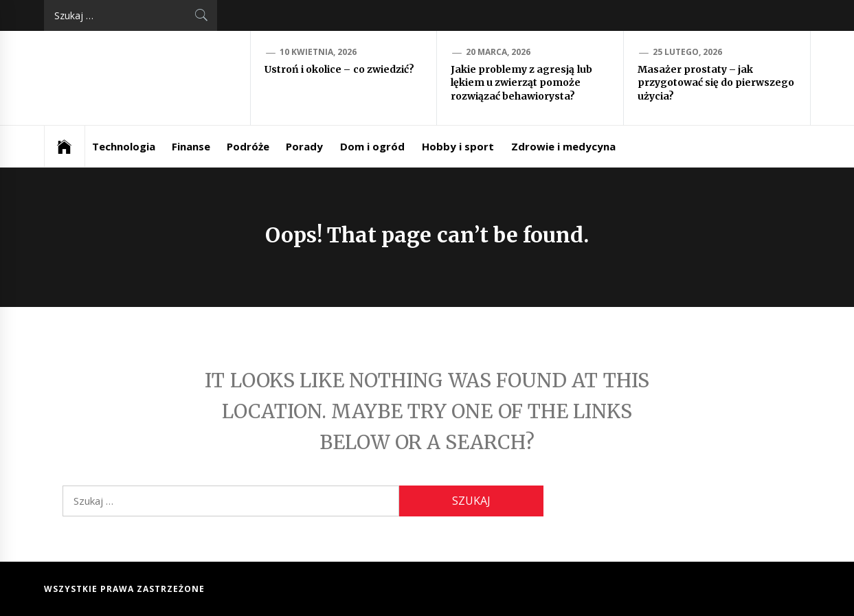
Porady (304, 146)
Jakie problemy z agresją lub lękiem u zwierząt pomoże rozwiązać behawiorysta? (521, 83)
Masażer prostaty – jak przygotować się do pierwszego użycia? (716, 83)
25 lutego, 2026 (688, 52)
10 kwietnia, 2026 (318, 52)
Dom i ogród (373, 146)
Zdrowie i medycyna (564, 146)
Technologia (124, 146)
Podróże (248, 146)
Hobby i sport (458, 146)
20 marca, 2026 (498, 52)
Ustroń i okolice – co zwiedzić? (340, 69)
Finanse (191, 146)
